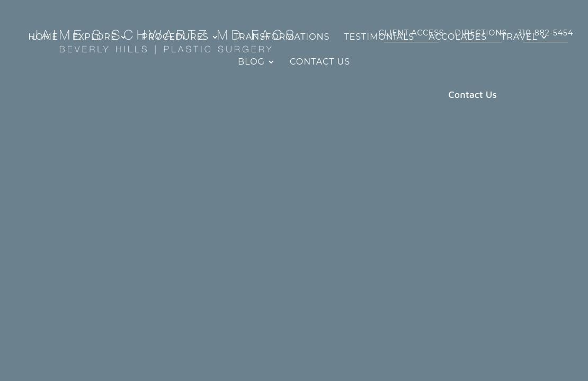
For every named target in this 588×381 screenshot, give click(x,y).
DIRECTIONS (481, 27)
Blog (251, 62)
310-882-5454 (545, 27)
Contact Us (320, 62)
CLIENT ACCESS (412, 27)
